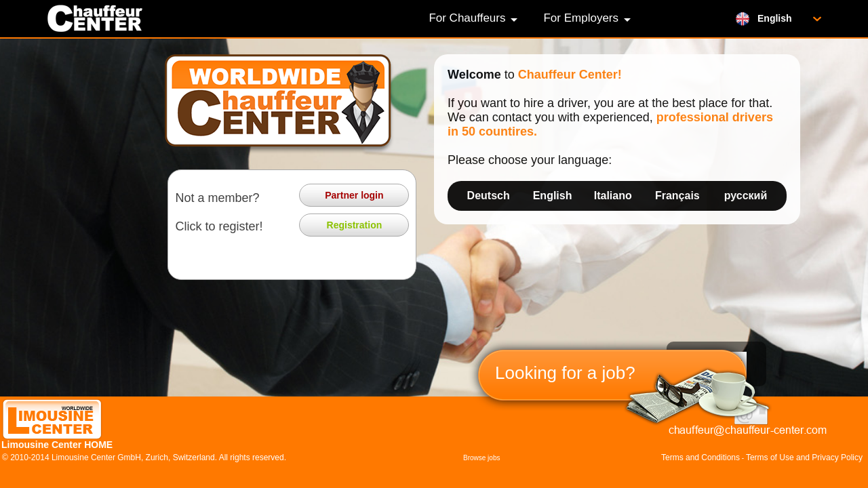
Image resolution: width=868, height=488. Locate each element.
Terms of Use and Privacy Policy (804, 457)
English (553, 196)
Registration (355, 225)
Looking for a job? (565, 373)
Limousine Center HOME (57, 445)
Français (677, 196)
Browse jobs (481, 458)
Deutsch (489, 196)
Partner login (354, 195)
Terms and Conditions (701, 457)
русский (746, 196)
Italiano (613, 196)
